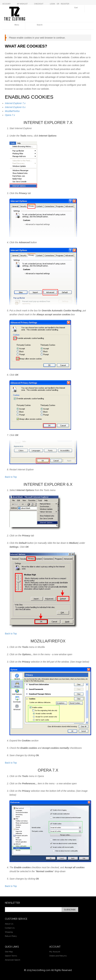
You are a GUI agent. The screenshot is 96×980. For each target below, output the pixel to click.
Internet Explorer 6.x (15, 107)
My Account (55, 952)
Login (52, 4)
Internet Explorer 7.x (15, 103)
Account (6, 4)
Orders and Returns (58, 956)
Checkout (39, 4)
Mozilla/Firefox (12, 111)
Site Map (9, 952)
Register (65, 4)
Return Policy (11, 936)
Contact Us (10, 928)
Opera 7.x (10, 115)
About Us (9, 924)
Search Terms (11, 956)
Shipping (9, 932)
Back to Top (11, 477)
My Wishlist (22, 4)
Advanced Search (13, 960)
